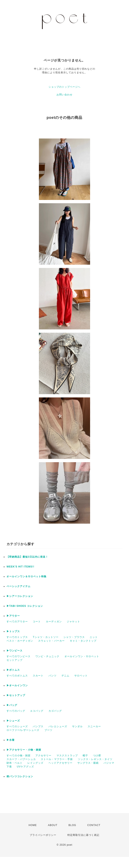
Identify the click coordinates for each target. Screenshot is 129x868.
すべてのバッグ (16, 711)
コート (37, 622)
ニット (94, 637)
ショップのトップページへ (64, 87)
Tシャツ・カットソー (46, 637)
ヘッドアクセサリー (61, 763)
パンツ (53, 676)
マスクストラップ (67, 756)
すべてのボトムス (17, 676)
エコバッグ (37, 711)
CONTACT (94, 825)
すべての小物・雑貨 (19, 756)
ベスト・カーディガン (20, 641)
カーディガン (54, 622)
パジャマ (109, 763)
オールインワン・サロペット (82, 656)
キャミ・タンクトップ (83, 641)
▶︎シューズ (13, 721)
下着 (9, 767)
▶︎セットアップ (16, 695)
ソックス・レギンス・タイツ (95, 759)
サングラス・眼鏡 (88, 763)
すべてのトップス (17, 637)
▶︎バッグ (12, 705)
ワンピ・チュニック (47, 656)
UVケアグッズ (25, 767)
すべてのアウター (17, 622)
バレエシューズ (58, 726)
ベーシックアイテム (19, 586)
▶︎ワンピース (15, 651)
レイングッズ (35, 763)
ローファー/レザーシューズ (23, 730)
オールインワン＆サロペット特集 (27, 576)
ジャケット (73, 622)
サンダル (77, 726)
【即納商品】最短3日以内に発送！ (27, 557)
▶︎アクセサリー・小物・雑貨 (24, 750)
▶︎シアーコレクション (20, 596)
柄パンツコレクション (20, 776)
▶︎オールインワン (17, 685)
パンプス (38, 726)
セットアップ (15, 660)
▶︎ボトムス (13, 670)
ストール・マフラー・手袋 (57, 759)
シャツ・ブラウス (74, 637)
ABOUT (53, 825)
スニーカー (94, 726)
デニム (65, 676)
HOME (33, 825)
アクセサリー (43, 756)
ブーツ (48, 730)
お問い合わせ (64, 95)
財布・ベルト (15, 763)
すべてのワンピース (19, 656)
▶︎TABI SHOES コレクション (25, 606)
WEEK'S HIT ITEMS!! (20, 567)
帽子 (85, 756)
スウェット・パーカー (51, 641)
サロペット (81, 676)
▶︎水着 (11, 740)
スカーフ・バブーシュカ (21, 759)
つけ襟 (97, 756)
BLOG (72, 825)
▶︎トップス (13, 631)
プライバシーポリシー (43, 835)
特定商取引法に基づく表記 (83, 835)
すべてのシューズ (17, 726)
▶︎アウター (13, 616)
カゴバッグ (55, 711)
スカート (38, 676)
